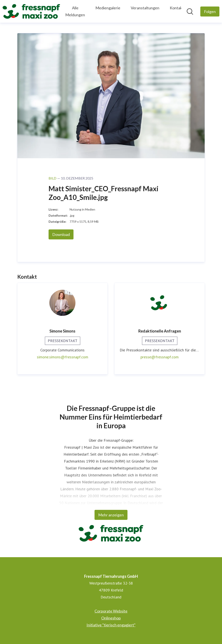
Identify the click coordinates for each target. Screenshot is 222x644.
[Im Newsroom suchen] (190, 12)
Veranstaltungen (145, 8)
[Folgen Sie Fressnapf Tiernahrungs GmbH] (210, 12)
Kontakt (177, 8)
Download (61, 234)
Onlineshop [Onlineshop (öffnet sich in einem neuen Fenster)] (111, 618)
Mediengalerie (108, 8)
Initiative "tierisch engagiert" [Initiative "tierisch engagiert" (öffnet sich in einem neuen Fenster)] (111, 625)
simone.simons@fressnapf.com (63, 357)
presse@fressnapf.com (160, 357)
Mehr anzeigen (111, 515)
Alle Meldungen (75, 11)
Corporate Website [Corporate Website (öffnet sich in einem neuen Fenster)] (111, 611)
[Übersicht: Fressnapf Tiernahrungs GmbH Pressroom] (31, 12)
